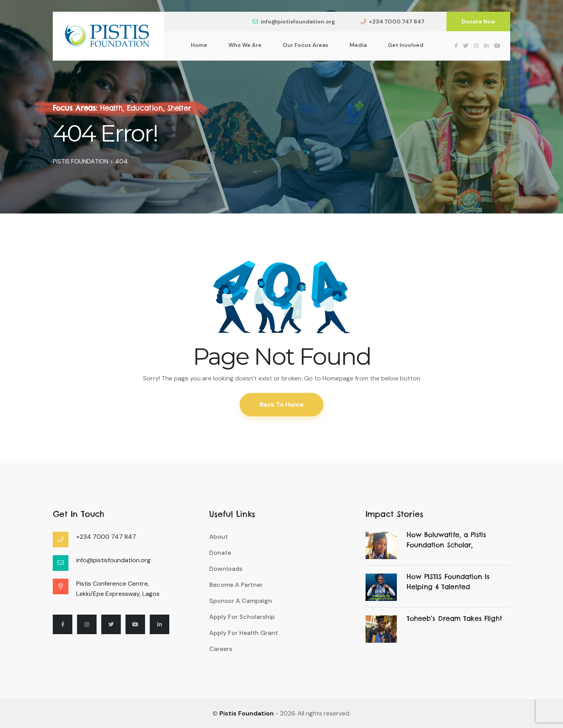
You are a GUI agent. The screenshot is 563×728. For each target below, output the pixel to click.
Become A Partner (236, 585)
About (219, 537)
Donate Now (478, 22)
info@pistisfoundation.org (294, 22)
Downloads (226, 569)
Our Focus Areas (306, 45)
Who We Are (245, 45)
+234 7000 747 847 (393, 22)
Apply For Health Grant (244, 633)
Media (358, 45)
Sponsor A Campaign (241, 601)
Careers (221, 649)
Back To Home (282, 404)
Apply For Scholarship (242, 617)
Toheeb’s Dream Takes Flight (454, 619)
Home (199, 45)
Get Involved (406, 45)
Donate (220, 553)
